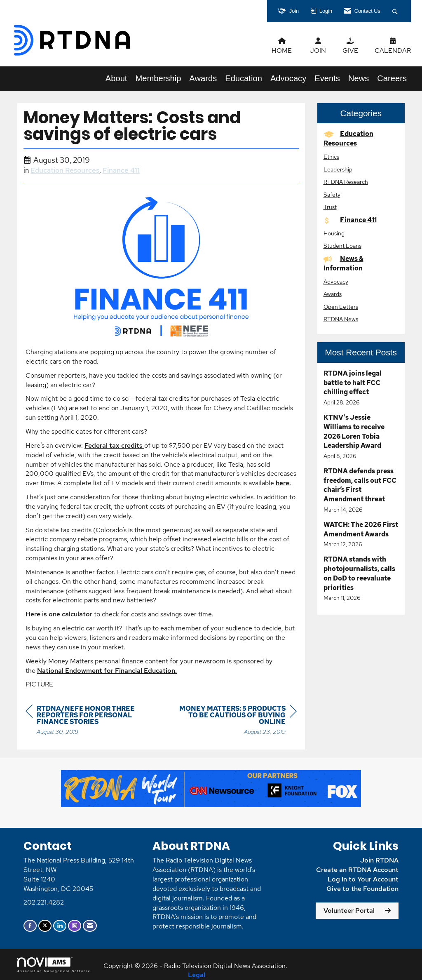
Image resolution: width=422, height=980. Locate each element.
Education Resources (65, 170)
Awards (203, 78)
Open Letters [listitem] (341, 307)
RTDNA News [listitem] (341, 319)
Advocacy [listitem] (336, 281)
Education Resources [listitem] (348, 139)
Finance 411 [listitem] (350, 220)
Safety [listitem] (332, 194)
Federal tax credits (114, 445)
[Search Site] (396, 11)
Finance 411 (121, 170)
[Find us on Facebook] (30, 926)
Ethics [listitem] (331, 156)
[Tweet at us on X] (45, 926)
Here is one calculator (60, 614)
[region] (235, 721)
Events (327, 78)
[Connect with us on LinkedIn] (60, 926)
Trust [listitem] (330, 207)
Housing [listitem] (334, 233)
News (359, 78)
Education (244, 78)
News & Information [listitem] (343, 263)
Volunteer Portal (349, 911)
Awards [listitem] (333, 294)
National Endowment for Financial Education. (107, 671)
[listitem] (361, 388)
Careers (392, 78)
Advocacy (288, 78)
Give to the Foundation (362, 889)
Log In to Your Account (363, 879)
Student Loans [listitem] (342, 246)
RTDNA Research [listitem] (346, 182)
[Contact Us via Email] (90, 926)
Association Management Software (54, 965)
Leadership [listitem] (338, 169)
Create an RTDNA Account (357, 870)
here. (283, 483)
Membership (158, 78)
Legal (197, 975)
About (116, 78)
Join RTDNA (379, 860)
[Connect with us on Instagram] (75, 926)
